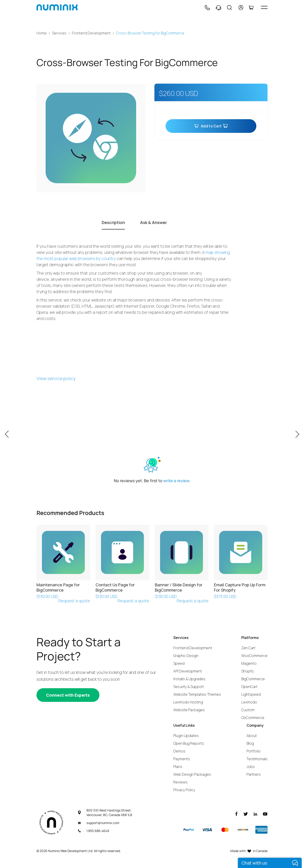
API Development (188, 671)
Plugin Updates (186, 736)
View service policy (56, 378)
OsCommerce (253, 718)
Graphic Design (186, 656)
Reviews (180, 782)
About (252, 736)
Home (42, 33)
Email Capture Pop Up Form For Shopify (240, 587)
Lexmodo (249, 702)
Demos (179, 751)
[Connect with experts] (68, 695)
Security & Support (189, 687)
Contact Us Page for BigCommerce (115, 587)
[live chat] (270, 863)
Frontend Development (91, 33)
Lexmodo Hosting (188, 702)
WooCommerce (254, 656)
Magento (249, 663)
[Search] (229, 8)
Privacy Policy (184, 790)
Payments (182, 759)
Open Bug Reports (189, 743)
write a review (176, 481)
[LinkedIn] (255, 814)
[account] (241, 8)
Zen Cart (248, 648)
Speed (179, 663)
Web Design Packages (192, 774)
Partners (254, 774)
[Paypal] (189, 830)
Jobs (251, 767)
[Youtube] (265, 814)
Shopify (248, 671)
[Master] (225, 830)
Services (59, 33)
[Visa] (207, 830)
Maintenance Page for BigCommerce (58, 587)
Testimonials (257, 759)
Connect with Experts (68, 695)
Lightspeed (251, 694)
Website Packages (189, 710)
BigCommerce (253, 679)
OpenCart (249, 687)
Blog (250, 743)
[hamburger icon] (264, 7)
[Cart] (251, 8)
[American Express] (261, 830)
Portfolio (254, 751)
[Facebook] (236, 814)
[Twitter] (246, 814)
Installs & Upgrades (189, 679)
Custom (248, 710)
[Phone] (207, 8)
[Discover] (243, 830)
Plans (178, 767)
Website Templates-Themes (197, 694)
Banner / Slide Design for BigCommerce (179, 587)
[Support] (218, 8)
